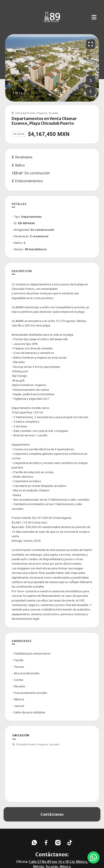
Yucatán (53, 113)
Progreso (42, 113)
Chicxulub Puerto (25, 113)
